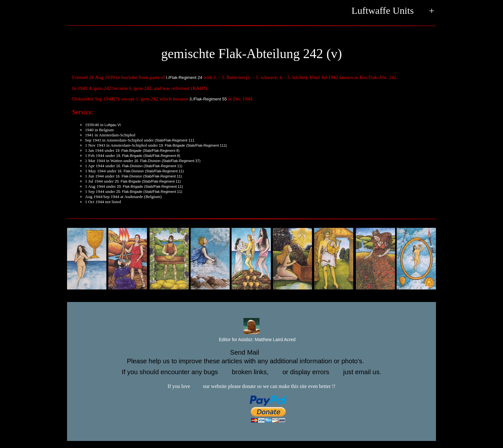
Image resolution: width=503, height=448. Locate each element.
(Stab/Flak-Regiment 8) (161, 151)
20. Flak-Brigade (128, 181)
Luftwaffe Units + (393, 11)
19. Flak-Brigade (172, 145)
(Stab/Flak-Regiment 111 (175, 140)
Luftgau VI (113, 125)
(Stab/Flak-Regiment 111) (206, 145)
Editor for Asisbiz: (252, 340)
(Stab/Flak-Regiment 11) (163, 166)
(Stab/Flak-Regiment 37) (181, 161)
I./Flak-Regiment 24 (184, 78)
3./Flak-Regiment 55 (208, 99)
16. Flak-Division (147, 161)
